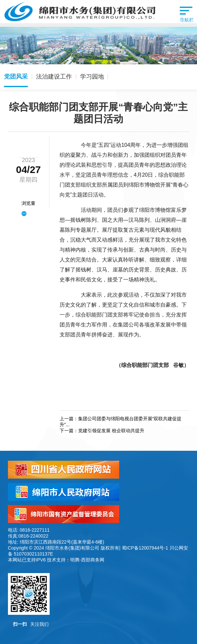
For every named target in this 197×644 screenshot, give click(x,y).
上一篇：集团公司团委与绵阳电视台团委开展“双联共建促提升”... (121, 422)
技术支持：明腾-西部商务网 (76, 560)
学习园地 (92, 77)
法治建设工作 (54, 77)
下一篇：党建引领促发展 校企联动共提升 (102, 431)
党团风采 (16, 77)
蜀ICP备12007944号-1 (145, 548)
